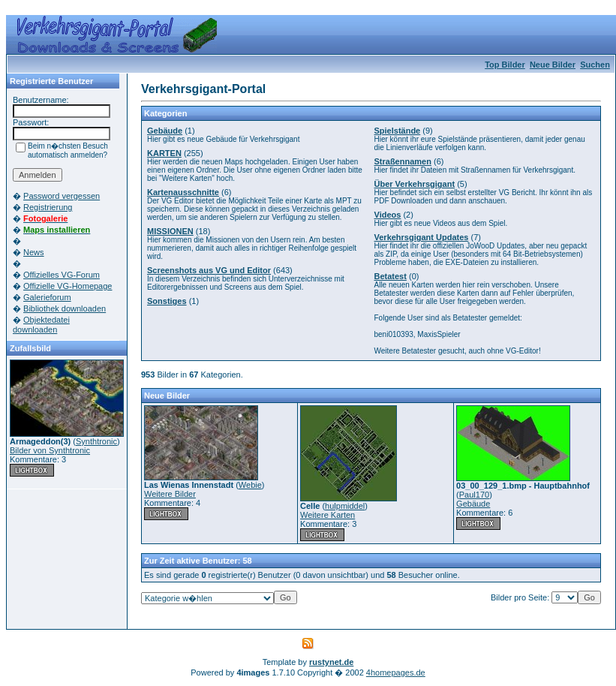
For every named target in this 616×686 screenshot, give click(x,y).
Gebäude (165, 131)
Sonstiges (167, 301)
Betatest (391, 276)
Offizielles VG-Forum (62, 275)
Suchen (595, 65)
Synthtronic (96, 441)
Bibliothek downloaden (65, 308)
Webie (250, 485)
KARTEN (164, 153)
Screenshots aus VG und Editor (209, 270)
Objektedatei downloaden (41, 325)
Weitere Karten (328, 515)
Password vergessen (62, 196)
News (34, 252)
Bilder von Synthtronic (50, 450)
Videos (388, 215)
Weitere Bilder (170, 494)
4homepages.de (396, 672)
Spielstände (398, 131)
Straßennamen (403, 161)
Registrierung (48, 207)
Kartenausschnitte (183, 192)
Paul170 (474, 495)
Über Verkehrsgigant (415, 184)
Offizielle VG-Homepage (68, 286)
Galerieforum (47, 297)
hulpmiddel (345, 506)
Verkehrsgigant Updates (422, 237)
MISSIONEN (170, 231)
